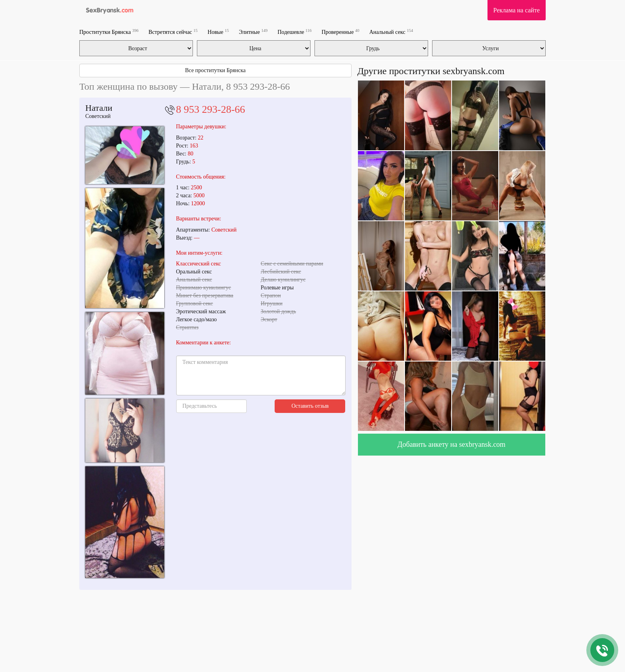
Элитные (253, 32)
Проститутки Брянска (109, 32)
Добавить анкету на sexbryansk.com (451, 444)
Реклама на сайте (517, 10)
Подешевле (295, 32)
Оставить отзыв (310, 406)
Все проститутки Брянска (215, 70)
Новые (218, 32)
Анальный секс (391, 32)
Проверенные (341, 32)
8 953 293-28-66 (211, 109)
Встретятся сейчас (173, 32)
